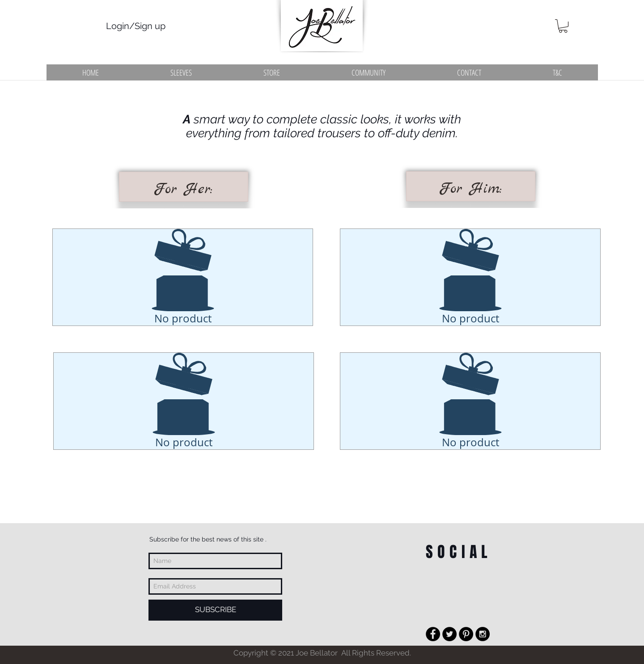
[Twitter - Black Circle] (449, 634)
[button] (563, 26)
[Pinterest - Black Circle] (466, 634)
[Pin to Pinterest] (185, 337)
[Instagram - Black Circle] (483, 634)
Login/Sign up (136, 26)
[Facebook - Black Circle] (433, 634)
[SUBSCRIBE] (215, 610)
